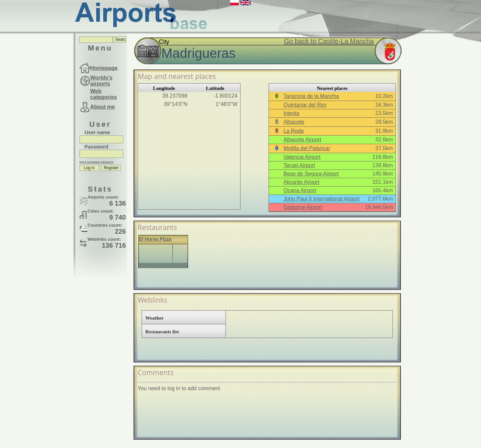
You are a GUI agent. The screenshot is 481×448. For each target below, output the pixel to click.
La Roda (294, 131)
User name (97, 132)
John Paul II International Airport (322, 199)
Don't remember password (96, 162)
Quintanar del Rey (305, 105)
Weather (154, 318)
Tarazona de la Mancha (311, 96)
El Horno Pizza (155, 239)
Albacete (294, 122)
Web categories (104, 94)
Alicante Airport (302, 182)
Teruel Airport (299, 165)
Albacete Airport (302, 140)
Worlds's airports (101, 81)
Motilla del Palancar (307, 148)
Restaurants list (162, 332)
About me (103, 107)
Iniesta (291, 113)
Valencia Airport (302, 157)
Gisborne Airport (303, 207)
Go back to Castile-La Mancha (329, 41)
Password (96, 147)
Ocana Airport (300, 190)
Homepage (104, 68)
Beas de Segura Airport (311, 174)
